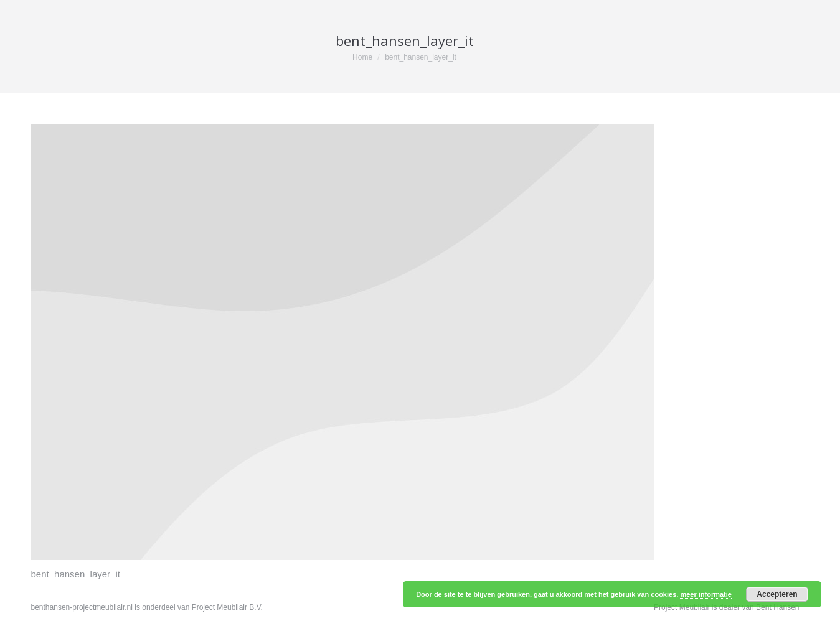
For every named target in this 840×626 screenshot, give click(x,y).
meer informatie (706, 594)
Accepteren (777, 594)
